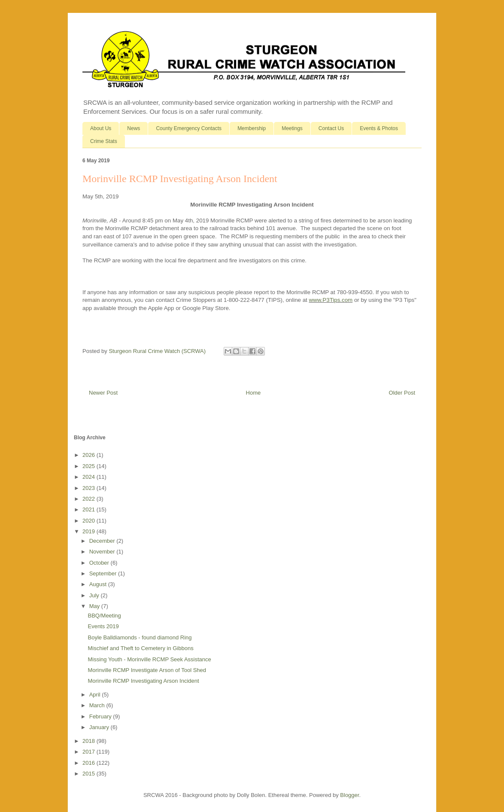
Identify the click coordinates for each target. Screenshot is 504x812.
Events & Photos (379, 128)
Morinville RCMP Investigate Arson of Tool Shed (147, 670)
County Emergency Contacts (189, 128)
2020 (90, 521)
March (98, 705)
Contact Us (331, 128)
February (101, 716)
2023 (90, 488)
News (134, 128)
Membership (252, 128)
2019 (90, 531)
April (96, 695)
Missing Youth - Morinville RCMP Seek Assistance (149, 659)
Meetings (292, 128)
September (104, 573)
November (103, 552)
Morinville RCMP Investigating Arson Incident (143, 681)
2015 (90, 774)
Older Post (402, 393)
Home (254, 393)
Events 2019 (103, 626)
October (100, 563)
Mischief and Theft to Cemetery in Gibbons (140, 648)
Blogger (349, 795)
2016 (90, 763)
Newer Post (103, 393)
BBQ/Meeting (104, 616)
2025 (90, 466)
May (95, 606)
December (103, 541)
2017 (90, 752)
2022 (90, 499)
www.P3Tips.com (331, 300)
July (95, 595)
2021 (90, 509)
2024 (90, 477)
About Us (101, 128)
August (99, 584)
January (100, 727)
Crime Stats (104, 141)
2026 (90, 455)
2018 (90, 741)
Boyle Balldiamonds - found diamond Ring (140, 637)
